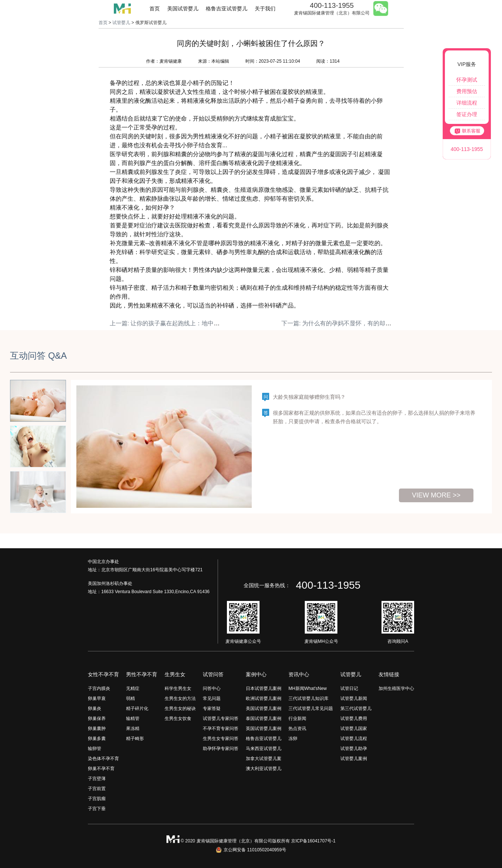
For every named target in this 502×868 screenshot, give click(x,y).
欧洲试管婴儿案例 (264, 698)
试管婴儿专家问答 (221, 719)
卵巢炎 (95, 708)
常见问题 (212, 698)
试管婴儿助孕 (354, 749)
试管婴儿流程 (354, 739)
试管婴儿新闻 (354, 698)
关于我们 (265, 9)
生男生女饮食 (178, 719)
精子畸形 (135, 739)
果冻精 (133, 729)
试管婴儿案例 (354, 759)
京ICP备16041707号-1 (313, 841)
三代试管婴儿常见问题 (311, 708)
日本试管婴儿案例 (264, 688)
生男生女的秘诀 (180, 708)
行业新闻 (297, 719)
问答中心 (212, 688)
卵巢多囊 (97, 739)
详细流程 (467, 103)
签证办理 (467, 114)
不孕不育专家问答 (221, 729)
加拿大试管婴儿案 (264, 759)
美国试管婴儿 (183, 9)
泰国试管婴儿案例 (264, 719)
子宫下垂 (97, 809)
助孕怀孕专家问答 (221, 749)
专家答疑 (212, 708)
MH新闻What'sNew (308, 688)
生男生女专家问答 (221, 739)
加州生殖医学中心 (396, 688)
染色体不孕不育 (103, 759)
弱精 (131, 698)
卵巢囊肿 (97, 729)
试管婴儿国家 (354, 729)
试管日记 (349, 688)
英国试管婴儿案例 (264, 729)
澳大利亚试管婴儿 (264, 769)
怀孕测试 (467, 80)
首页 (155, 9)
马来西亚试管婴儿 (264, 749)
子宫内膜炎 (99, 688)
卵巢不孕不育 (101, 769)
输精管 (133, 719)
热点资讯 (297, 729)
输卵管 (95, 749)
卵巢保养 (97, 719)
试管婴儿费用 (354, 719)
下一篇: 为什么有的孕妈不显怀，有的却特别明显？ (348, 323)
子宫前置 (97, 789)
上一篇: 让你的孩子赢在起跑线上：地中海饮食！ (174, 323)
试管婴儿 (121, 23)
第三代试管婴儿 (356, 708)
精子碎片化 (137, 708)
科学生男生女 (178, 688)
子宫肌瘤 (97, 799)
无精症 (133, 688)
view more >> (436, 495)
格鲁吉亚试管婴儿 (227, 9)
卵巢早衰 (97, 698)
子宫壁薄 (97, 779)
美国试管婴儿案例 (264, 708)
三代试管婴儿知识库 (308, 698)
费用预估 (467, 91)
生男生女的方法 (180, 698)
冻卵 (293, 739)
